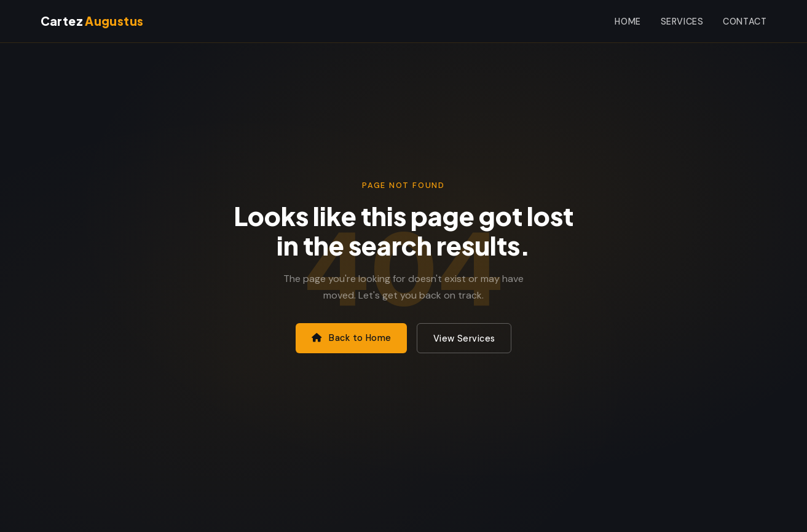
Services (682, 22)
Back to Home (352, 338)
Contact (745, 22)
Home (628, 22)
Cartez (92, 21)
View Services (464, 338)
